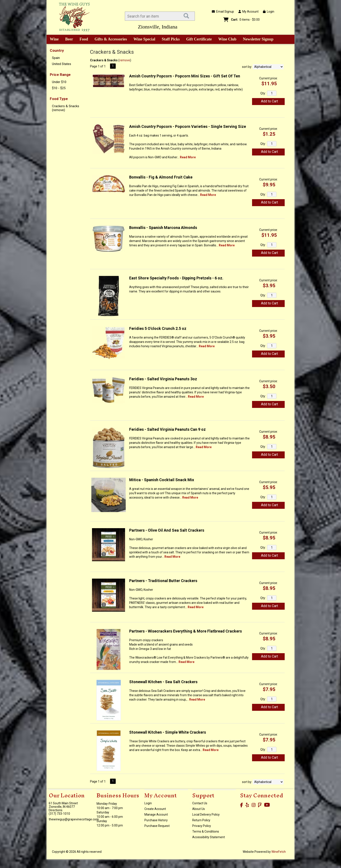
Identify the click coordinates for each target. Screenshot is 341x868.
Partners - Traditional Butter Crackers (163, 581)
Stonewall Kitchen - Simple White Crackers (168, 732)
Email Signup (223, 12)
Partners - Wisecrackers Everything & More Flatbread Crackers (186, 631)
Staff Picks (171, 39)
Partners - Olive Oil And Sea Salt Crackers (167, 530)
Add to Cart (269, 101)
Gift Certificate (199, 39)
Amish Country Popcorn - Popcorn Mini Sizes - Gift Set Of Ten (185, 76)
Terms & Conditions (206, 831)
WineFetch (279, 852)
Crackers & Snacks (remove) (66, 108)
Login (269, 12)
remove (125, 60)
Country (57, 50)
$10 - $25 (59, 88)
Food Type (59, 99)
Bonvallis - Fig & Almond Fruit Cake (161, 177)
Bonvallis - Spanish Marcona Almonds (163, 228)
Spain (56, 58)
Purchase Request (157, 826)
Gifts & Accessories (109, 40)
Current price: (268, 78)
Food (82, 40)
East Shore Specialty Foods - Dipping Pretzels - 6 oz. (176, 278)
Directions (56, 810)
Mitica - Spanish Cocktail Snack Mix (162, 480)
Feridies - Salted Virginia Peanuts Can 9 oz (167, 429)
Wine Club (226, 40)
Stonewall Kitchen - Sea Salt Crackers (163, 682)
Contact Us (200, 803)
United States (62, 64)
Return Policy (201, 820)
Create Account (155, 809)
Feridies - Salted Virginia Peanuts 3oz (163, 379)
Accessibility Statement (209, 837)
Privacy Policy (202, 826)
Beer (68, 40)
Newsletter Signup (258, 39)
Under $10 (59, 82)
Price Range (60, 75)
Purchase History (156, 820)
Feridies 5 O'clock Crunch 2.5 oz (158, 328)
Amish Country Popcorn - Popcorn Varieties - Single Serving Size (188, 126)
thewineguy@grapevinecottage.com (74, 819)
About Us (199, 809)
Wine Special (144, 39)
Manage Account (156, 815)
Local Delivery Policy (206, 815)
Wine (53, 40)
